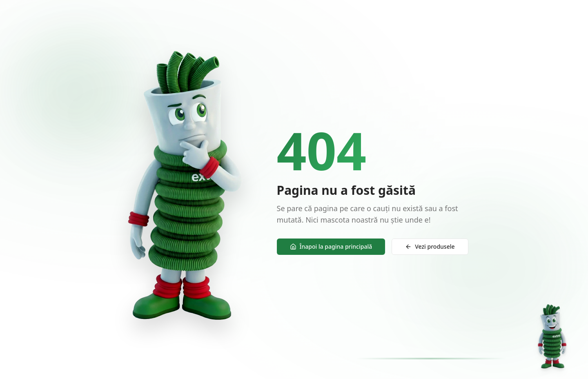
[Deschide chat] (552, 337)
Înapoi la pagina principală (331, 247)
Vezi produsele (430, 247)
